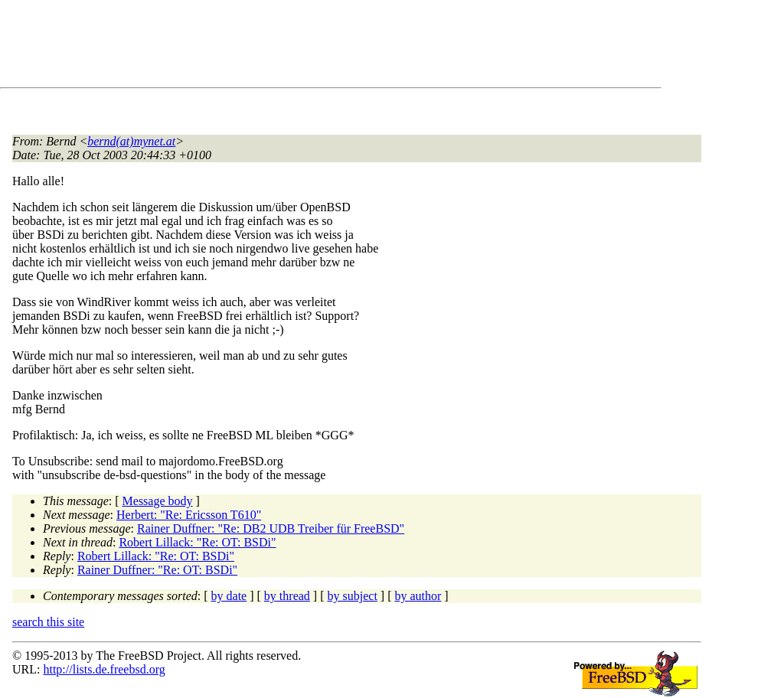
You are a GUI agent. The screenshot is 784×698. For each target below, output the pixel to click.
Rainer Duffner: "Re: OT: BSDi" (157, 570)
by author (418, 596)
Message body (158, 501)
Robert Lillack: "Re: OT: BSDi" (197, 542)
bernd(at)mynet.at (131, 141)
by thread (287, 596)
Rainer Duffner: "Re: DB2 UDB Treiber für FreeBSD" (271, 528)
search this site (48, 622)
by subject (353, 596)
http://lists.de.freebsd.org (104, 669)
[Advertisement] (291, 47)
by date (229, 596)
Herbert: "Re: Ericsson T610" (189, 515)
